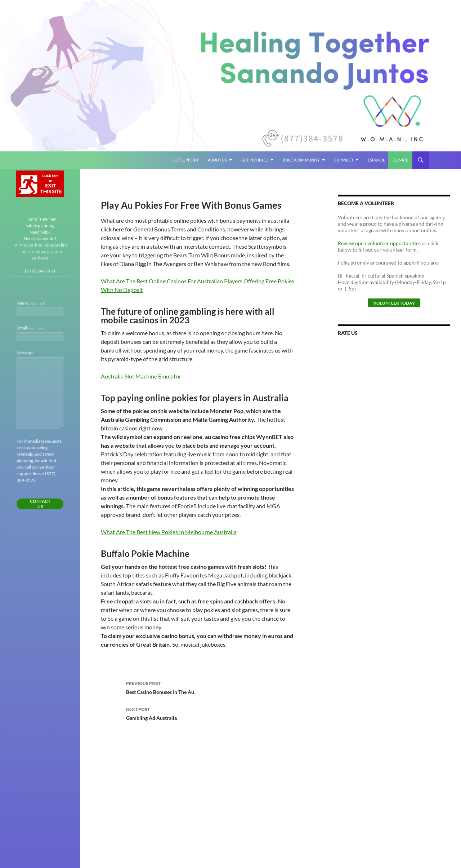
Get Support (185, 160)
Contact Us (40, 504)
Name (31, 303)
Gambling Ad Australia (211, 713)
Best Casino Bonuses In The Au (211, 687)
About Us (217, 160)
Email (30, 328)
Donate (400, 160)
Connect (344, 160)
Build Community (301, 160)
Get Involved (255, 160)
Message (25, 353)
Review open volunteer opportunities (379, 243)
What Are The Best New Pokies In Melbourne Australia (169, 532)
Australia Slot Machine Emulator (141, 376)
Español (376, 160)
